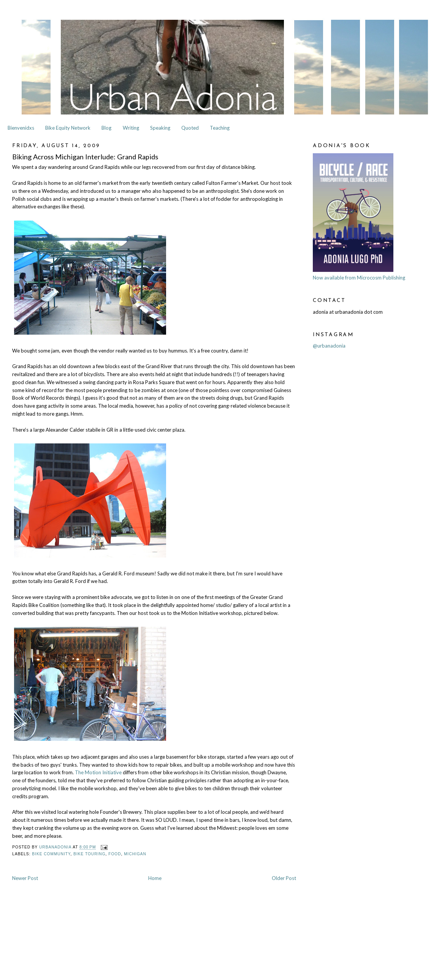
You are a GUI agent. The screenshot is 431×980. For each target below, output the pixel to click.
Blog (106, 128)
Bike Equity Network (68, 128)
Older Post (284, 878)
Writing (131, 128)
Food (115, 854)
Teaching (220, 128)
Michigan (135, 854)
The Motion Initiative (98, 772)
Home (155, 878)
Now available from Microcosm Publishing (359, 278)
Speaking (160, 128)
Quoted (190, 128)
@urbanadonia (329, 346)
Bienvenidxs (21, 128)
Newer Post (25, 878)
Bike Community (51, 854)
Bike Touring (89, 854)
